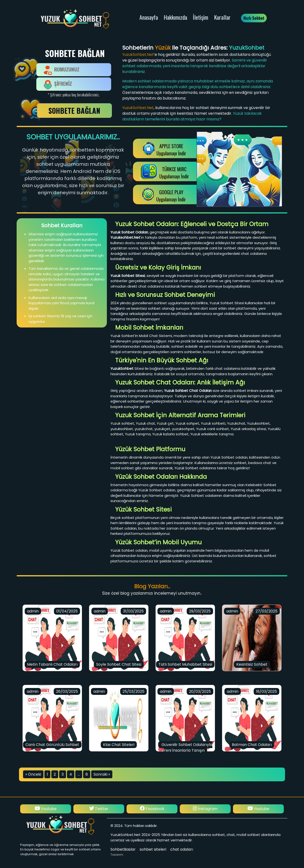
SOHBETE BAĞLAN (74, 111)
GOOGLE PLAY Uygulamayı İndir (171, 196)
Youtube (99, 809)
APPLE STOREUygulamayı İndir (171, 150)
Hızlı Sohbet (254, 18)
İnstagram (46, 809)
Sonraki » (102, 774)
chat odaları (182, 849)
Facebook (205, 809)
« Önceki (33, 774)
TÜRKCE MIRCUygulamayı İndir (174, 173)
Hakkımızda (175, 17)
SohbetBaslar (123, 849)
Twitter (152, 809)
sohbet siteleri (153, 849)
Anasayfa (149, 17)
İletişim (201, 17)
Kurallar (222, 17)
